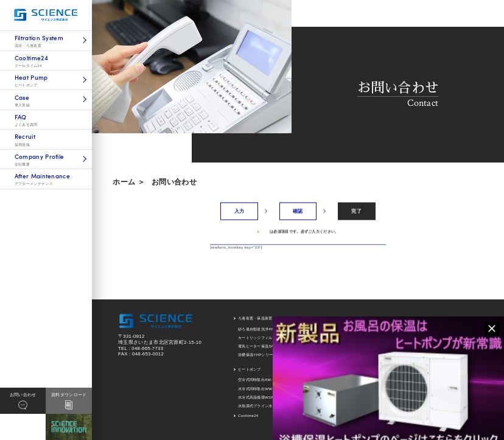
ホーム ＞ (129, 182)
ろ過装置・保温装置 (255, 318)
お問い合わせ (174, 182)
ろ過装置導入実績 (380, 329)
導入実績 (372, 318)
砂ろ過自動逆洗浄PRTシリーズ (265, 329)
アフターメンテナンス (459, 318)
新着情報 (447, 331)
